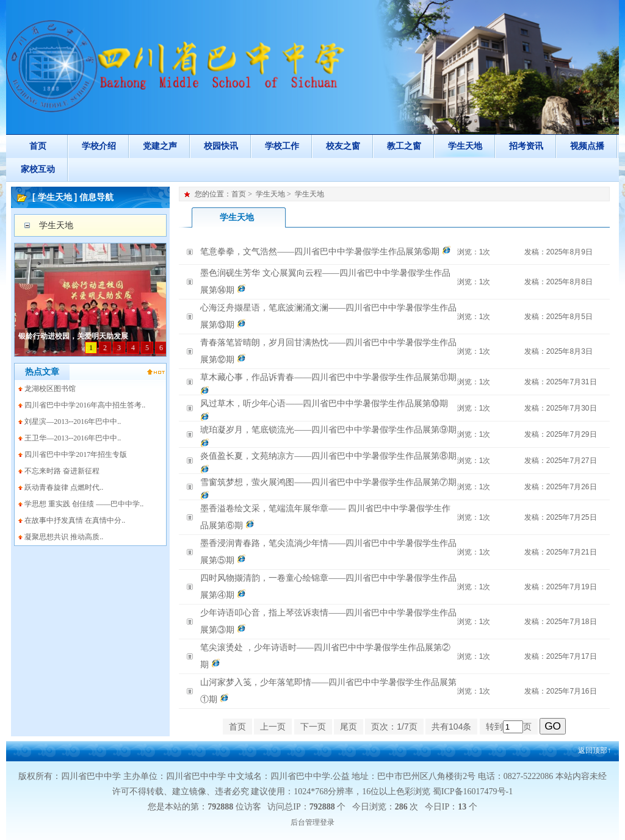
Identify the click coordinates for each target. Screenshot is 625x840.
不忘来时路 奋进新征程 (62, 471)
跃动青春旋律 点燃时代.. (64, 487)
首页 (38, 146)
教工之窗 (404, 146)
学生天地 (465, 146)
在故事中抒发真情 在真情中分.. (75, 520)
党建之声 (160, 146)
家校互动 (38, 169)
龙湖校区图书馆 (50, 389)
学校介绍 (99, 146)
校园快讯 (221, 146)
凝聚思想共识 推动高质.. (64, 537)
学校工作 (282, 146)
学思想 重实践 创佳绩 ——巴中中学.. (84, 504)
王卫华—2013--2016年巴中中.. (73, 438)
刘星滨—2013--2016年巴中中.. (73, 422)
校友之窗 (343, 146)
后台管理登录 (312, 822)
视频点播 (587, 146)
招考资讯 (526, 146)
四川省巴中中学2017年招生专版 (76, 454)
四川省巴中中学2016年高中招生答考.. (85, 405)
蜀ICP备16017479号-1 (473, 792)
